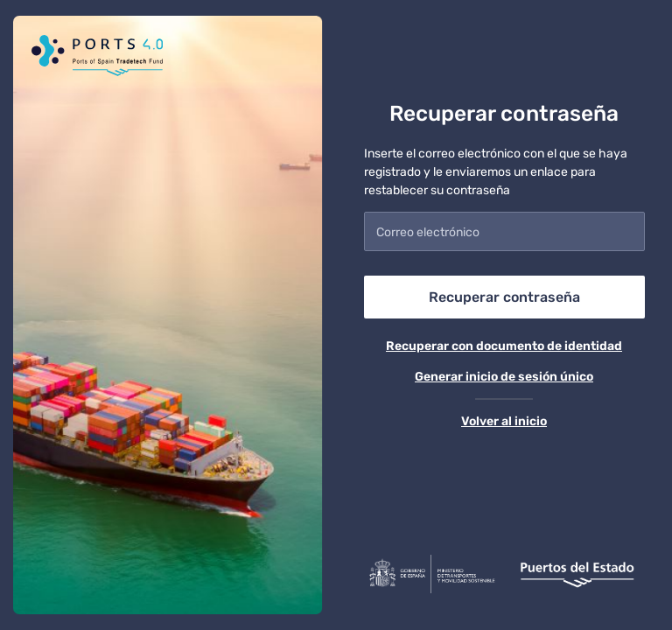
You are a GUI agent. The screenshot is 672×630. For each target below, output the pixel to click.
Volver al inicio (504, 421)
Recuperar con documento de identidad (504, 346)
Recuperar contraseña (504, 297)
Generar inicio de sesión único (504, 377)
